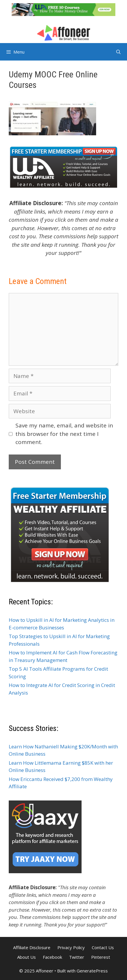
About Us (27, 957)
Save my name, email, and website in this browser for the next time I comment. (64, 434)
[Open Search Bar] (118, 52)
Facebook (52, 957)
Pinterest (101, 957)
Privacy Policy (71, 947)
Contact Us (103, 947)
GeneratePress (92, 971)
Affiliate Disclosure (32, 947)
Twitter (77, 957)
